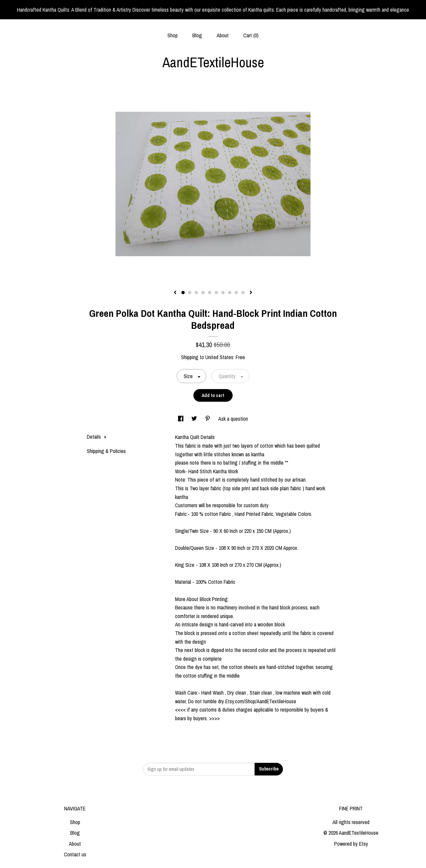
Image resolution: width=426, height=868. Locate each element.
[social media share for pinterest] (208, 419)
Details (97, 437)
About (223, 35)
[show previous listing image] (175, 293)
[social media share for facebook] (181, 419)
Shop (173, 35)
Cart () (251, 35)
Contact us (75, 854)
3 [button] (196, 293)
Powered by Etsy (351, 844)
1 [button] (183, 293)
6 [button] (216, 293)
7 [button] (223, 293)
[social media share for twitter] (195, 419)
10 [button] (243, 293)
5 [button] (210, 293)
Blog (197, 35)
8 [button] (230, 293)
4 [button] (203, 293)
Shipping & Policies (106, 451)
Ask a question (233, 419)
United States (219, 357)
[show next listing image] (251, 293)
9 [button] (236, 293)
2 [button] (190, 293)
